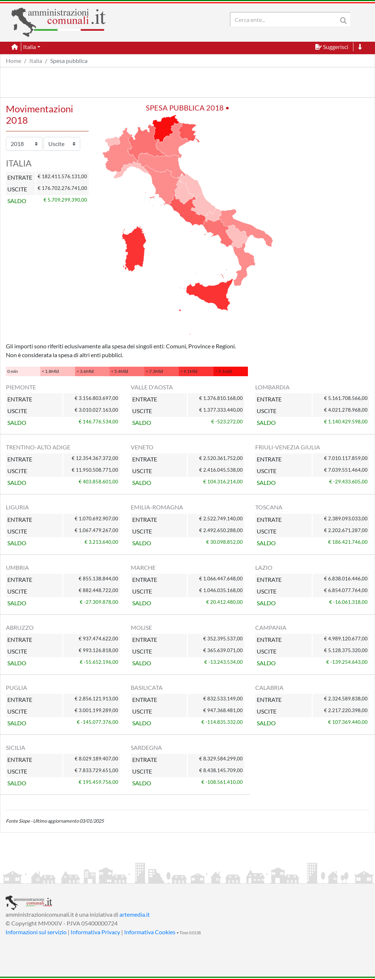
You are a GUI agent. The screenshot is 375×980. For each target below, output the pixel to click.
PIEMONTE (21, 387)
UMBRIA (17, 567)
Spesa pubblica (69, 61)
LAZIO (264, 567)
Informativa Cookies (150, 932)
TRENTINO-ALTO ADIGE (38, 447)
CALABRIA (269, 687)
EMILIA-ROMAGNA (157, 507)
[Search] (285, 19)
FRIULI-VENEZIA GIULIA (288, 447)
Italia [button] (29, 47)
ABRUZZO (20, 627)
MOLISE (141, 627)
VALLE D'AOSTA (152, 387)
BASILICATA (147, 687)
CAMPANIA (271, 627)
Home (14, 61)
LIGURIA (17, 507)
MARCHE (143, 567)
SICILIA (16, 747)
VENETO (142, 447)
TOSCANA (269, 507)
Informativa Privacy (95, 932)
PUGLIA (16, 687)
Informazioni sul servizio (36, 932)
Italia (36, 61)
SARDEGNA (146, 747)
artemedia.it (135, 914)
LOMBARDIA (272, 387)
